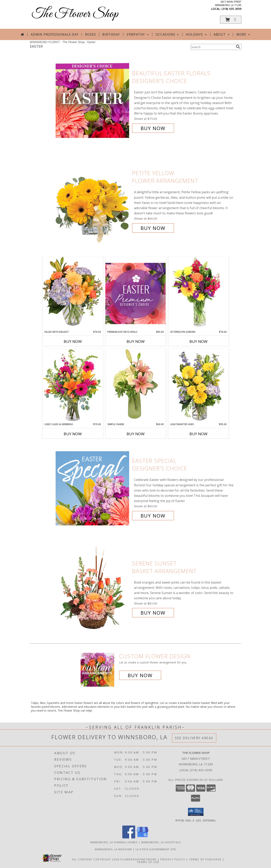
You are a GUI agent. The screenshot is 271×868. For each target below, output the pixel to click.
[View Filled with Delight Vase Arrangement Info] (73, 293)
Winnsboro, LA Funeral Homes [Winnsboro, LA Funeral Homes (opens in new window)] (114, 842)
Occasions (168, 34)
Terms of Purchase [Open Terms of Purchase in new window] (205, 859)
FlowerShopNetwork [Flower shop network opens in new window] (139, 859)
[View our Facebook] (129, 837)
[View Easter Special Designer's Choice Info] (93, 488)
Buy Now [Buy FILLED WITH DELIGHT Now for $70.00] (73, 341)
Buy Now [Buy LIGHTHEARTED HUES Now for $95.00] (198, 434)
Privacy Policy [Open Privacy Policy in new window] (173, 859)
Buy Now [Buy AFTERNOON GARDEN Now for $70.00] (198, 341)
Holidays (197, 34)
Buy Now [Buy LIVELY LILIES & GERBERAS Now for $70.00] (73, 434)
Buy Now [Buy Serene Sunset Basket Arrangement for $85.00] (153, 613)
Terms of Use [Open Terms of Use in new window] (148, 862)
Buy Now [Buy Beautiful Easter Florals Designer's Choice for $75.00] (153, 128)
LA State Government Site (156, 849)
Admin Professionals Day (55, 34)
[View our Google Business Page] (142, 837)
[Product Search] (212, 47)
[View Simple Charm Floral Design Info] (136, 386)
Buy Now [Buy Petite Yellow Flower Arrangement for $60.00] (153, 228)
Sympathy (138, 34)
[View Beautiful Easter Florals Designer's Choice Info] (93, 101)
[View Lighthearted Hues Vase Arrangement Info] (198, 386)
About (222, 34)
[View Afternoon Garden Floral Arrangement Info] (198, 293)
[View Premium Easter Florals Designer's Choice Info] (136, 293)
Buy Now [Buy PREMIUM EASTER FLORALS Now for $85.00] (136, 341)
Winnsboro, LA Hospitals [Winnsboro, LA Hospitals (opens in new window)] (161, 842)
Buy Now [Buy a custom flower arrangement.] (140, 675)
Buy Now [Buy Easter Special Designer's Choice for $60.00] (153, 516)
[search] (238, 47)
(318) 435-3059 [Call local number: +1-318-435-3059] (231, 9)
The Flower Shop (75, 14)
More (244, 34)
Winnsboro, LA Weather (113, 849)
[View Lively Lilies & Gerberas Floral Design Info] (73, 386)
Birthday (111, 34)
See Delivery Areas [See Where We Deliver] (194, 738)
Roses (90, 34)
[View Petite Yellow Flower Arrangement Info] (93, 201)
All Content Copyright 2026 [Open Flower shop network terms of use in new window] (96, 859)
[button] (231, 20)
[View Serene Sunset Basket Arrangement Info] (93, 588)
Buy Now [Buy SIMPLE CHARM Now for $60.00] (136, 434)
